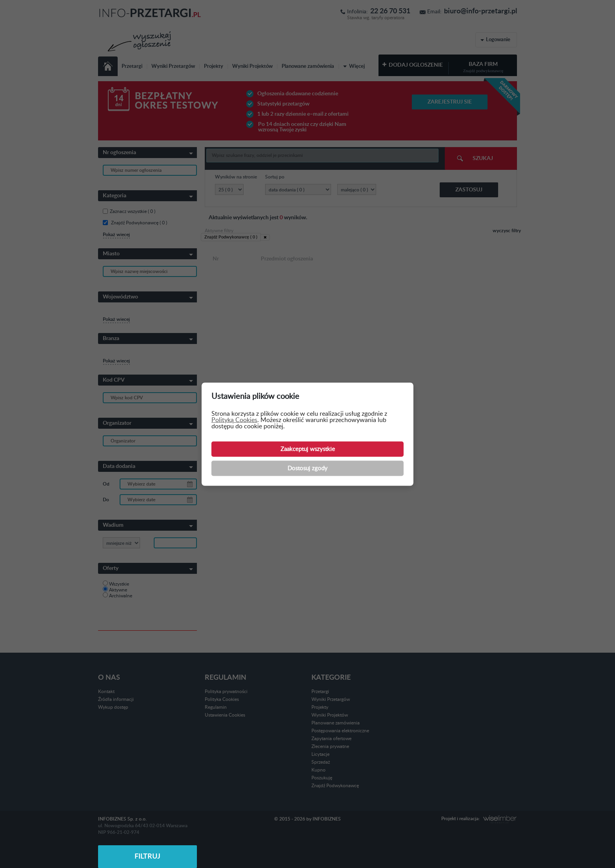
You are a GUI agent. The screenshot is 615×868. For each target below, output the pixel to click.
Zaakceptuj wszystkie (308, 449)
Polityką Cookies (234, 420)
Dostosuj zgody (307, 468)
